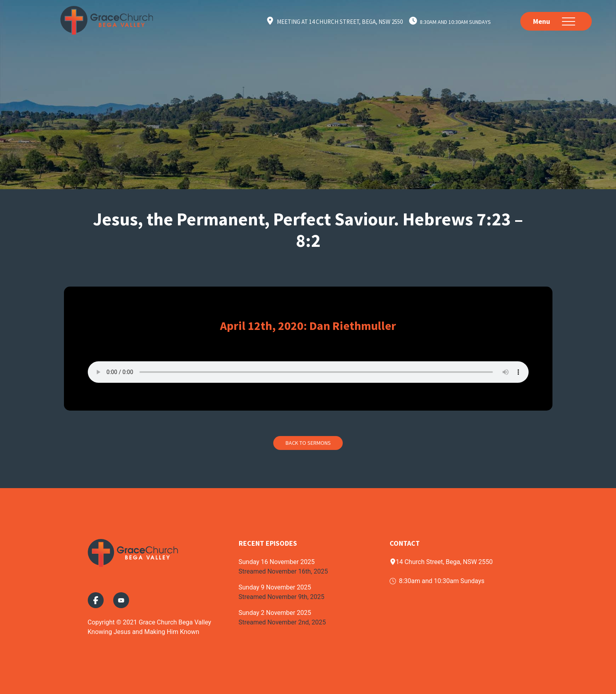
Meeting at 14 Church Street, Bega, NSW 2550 (340, 22)
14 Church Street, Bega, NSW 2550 (441, 562)
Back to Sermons (308, 443)
